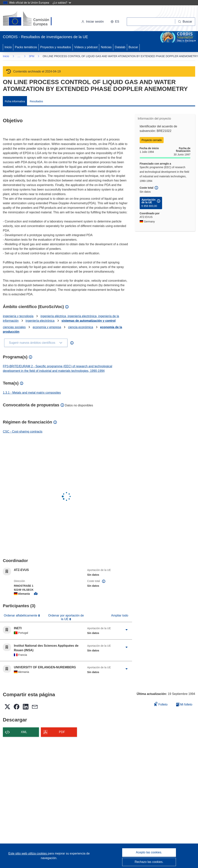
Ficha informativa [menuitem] (15, 101)
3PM (32, 56)
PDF (62, 732)
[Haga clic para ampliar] (127, 630)
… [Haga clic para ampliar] (19, 56)
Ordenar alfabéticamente (21, 615)
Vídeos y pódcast (86, 47)
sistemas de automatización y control (89, 321)
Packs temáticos (26, 47)
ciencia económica (81, 327)
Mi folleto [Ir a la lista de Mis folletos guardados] (184, 704)
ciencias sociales (14, 327)
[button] (115, 22)
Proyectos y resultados (56, 47)
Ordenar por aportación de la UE (66, 617)
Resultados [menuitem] (36, 101)
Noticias (106, 47)
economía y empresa (47, 327)
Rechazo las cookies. (149, 862)
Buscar (133, 47)
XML (24, 732)
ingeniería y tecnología (18, 316)
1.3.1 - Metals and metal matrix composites (32, 393)
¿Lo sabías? (62, 3)
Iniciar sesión (92, 22)
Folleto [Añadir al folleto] (161, 704)
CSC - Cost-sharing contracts (23, 432)
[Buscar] (185, 22)
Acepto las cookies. (149, 852)
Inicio (8, 47)
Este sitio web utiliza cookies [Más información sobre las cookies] (28, 853)
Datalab (120, 47)
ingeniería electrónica (40, 321)
